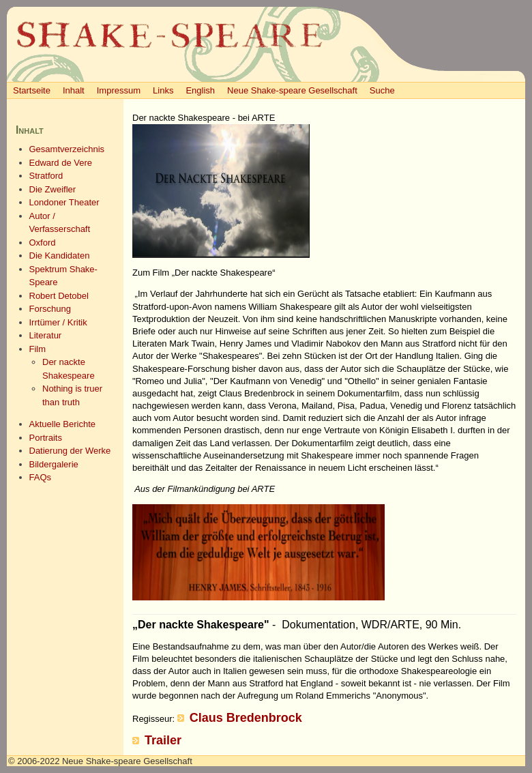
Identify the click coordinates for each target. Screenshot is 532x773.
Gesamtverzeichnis (67, 149)
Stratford (46, 176)
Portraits (46, 438)
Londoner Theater (64, 202)
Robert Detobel (59, 296)
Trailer (163, 740)
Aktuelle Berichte (63, 424)
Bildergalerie (54, 464)
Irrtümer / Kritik (58, 322)
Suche (382, 90)
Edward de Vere (61, 163)
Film (38, 349)
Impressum (119, 90)
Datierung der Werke (70, 451)
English (200, 90)
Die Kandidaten (60, 256)
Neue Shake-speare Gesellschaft (292, 90)
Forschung (50, 309)
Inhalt (74, 90)
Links (163, 90)
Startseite (32, 90)
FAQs (41, 477)
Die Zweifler (53, 189)
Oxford (43, 243)
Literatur (46, 335)
